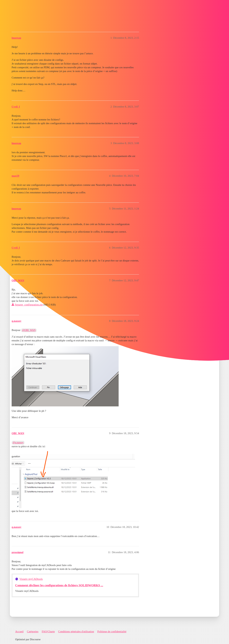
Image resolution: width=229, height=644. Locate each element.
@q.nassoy (18, 443)
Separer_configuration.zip (29, 305)
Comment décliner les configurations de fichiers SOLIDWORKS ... (59, 585)
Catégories (33, 631)
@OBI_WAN (29, 330)
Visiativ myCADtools (31, 579)
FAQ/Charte (48, 631)
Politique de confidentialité (112, 631)
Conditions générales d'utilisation (76, 631)
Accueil (19, 631)
